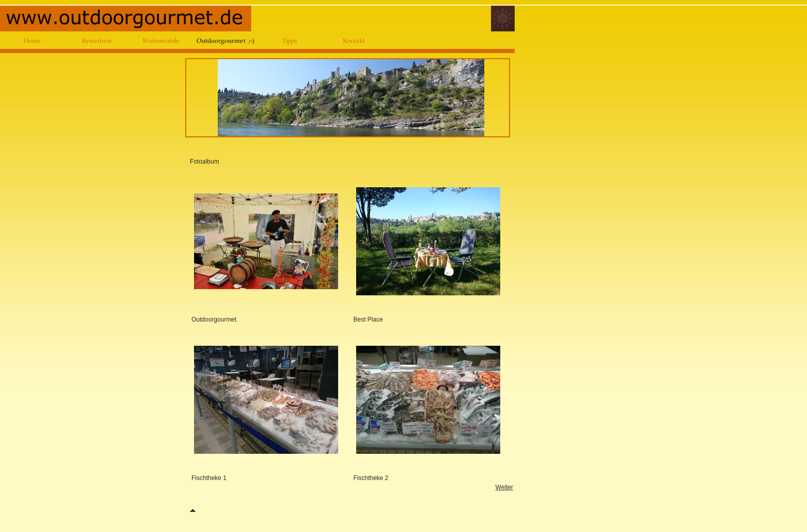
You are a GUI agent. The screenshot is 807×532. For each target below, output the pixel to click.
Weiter (504, 487)
